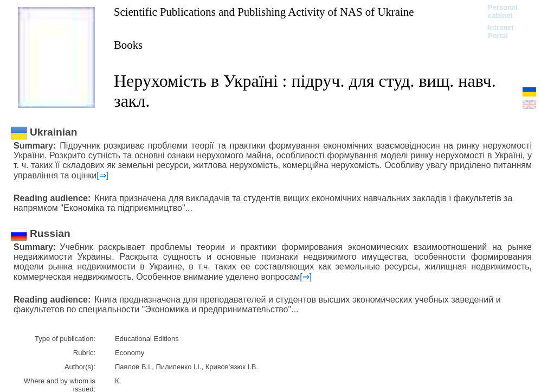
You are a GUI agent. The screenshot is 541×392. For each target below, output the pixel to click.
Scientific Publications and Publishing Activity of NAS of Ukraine (264, 12)
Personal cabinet (503, 11)
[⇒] (102, 175)
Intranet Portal (501, 31)
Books (128, 45)
